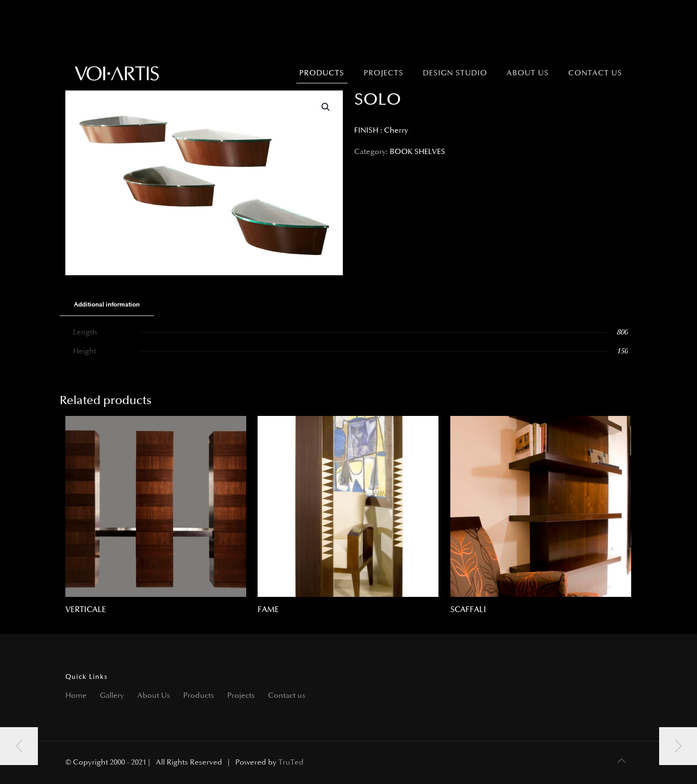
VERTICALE (86, 610)
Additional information (107, 305)
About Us (154, 696)
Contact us (287, 696)
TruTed (291, 762)
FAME (268, 610)
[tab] (107, 305)
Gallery (112, 696)
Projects (241, 696)
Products (199, 696)
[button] (326, 107)
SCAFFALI (468, 610)
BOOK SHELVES (417, 152)
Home (76, 696)
